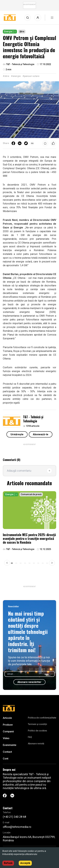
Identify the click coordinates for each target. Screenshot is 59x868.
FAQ (30, 737)
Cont (6, 759)
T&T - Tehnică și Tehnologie (33, 419)
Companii (8, 731)
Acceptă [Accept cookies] (25, 863)
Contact (7, 752)
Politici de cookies (37, 731)
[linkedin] (20, 143)
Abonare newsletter (29, 682)
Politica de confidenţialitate (42, 718)
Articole (7, 718)
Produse (8, 725)
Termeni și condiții (37, 724)
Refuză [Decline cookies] (8, 863)
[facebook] (13, 143)
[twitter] (26, 143)
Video (6, 738)
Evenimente (10, 745)
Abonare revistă (36, 744)
